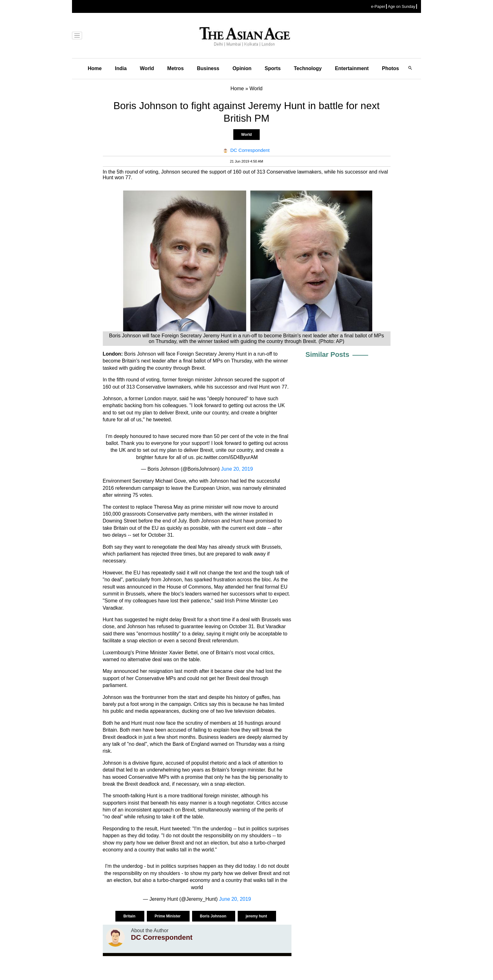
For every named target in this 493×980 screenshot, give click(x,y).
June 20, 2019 (237, 469)
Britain (130, 916)
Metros (175, 68)
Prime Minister (168, 916)
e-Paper (378, 6)
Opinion (242, 68)
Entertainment (352, 68)
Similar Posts (327, 354)
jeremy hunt (257, 916)
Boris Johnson (214, 916)
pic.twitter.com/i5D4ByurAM (227, 457)
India (121, 68)
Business (208, 68)
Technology (308, 68)
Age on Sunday (402, 6)
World (147, 68)
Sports (273, 68)
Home (95, 68)
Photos (391, 68)
